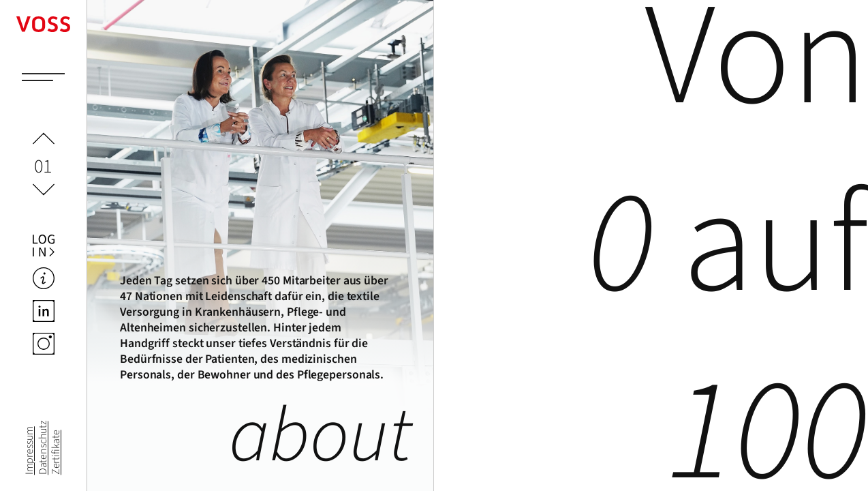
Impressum (30, 450)
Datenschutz (43, 448)
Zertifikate (56, 452)
